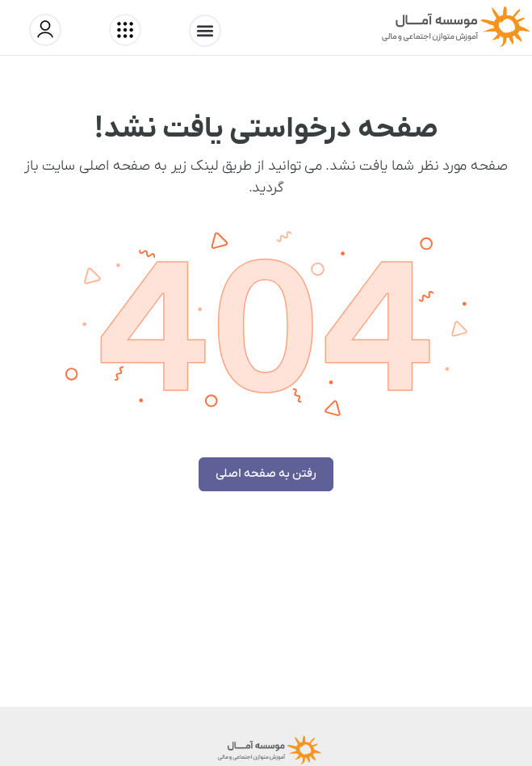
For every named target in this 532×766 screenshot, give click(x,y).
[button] (205, 31)
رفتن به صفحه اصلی (266, 473)
